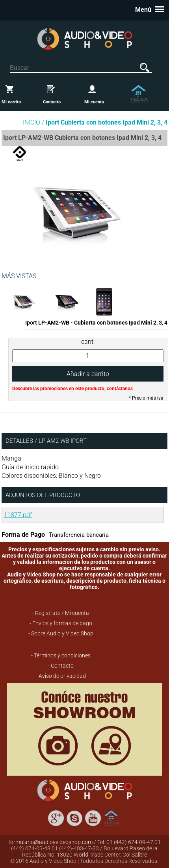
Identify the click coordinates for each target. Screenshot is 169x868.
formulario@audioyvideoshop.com (50, 842)
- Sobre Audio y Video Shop (61, 633)
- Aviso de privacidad (61, 676)
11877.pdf (18, 515)
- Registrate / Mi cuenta (61, 613)
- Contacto (61, 666)
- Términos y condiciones (61, 655)
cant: (88, 342)
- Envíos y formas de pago (61, 623)
